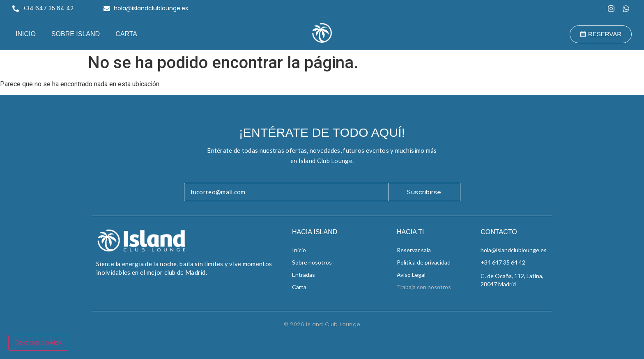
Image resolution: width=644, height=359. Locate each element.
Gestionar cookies (38, 343)
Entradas (304, 275)
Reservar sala (414, 250)
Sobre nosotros (312, 262)
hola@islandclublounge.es (514, 250)
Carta (126, 34)
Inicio (26, 34)
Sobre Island (76, 34)
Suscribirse (424, 192)
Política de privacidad (424, 262)
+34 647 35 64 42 (503, 262)
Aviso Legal (411, 275)
